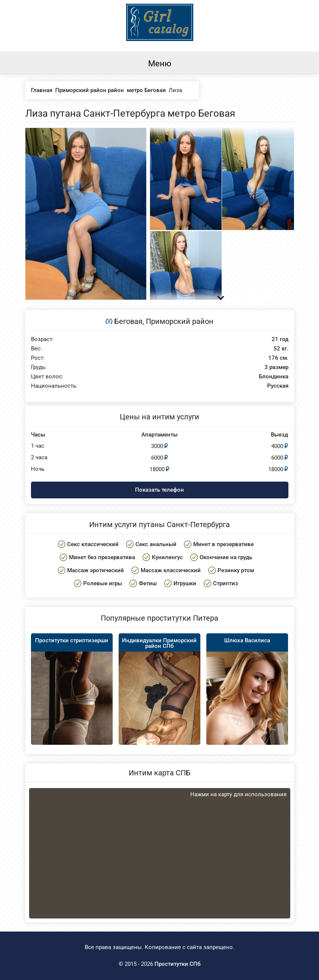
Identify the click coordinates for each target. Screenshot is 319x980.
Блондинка (274, 377)
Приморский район (180, 321)
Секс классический (93, 544)
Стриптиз (226, 583)
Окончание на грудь (226, 557)
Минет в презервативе (223, 544)
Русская (278, 386)
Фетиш (148, 583)
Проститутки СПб (177, 964)
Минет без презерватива (102, 557)
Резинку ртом (236, 570)
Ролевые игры (103, 583)
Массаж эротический (96, 570)
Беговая (128, 321)
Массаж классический (171, 570)
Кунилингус (167, 557)
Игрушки (185, 583)
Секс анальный (156, 544)
